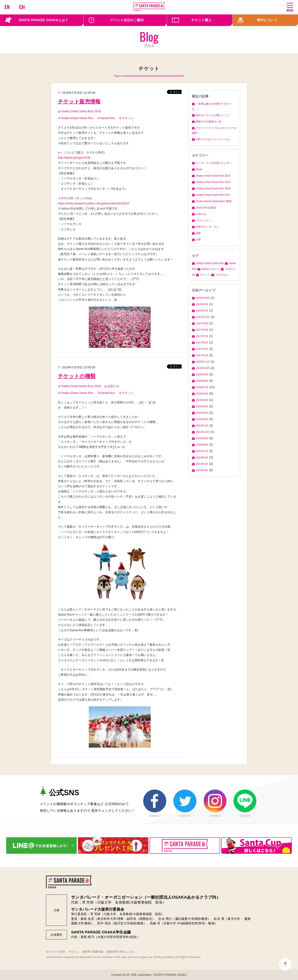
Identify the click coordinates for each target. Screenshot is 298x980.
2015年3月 (202, 413)
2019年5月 (202, 304)
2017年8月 (202, 330)
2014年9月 (202, 438)
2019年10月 (203, 298)
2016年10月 (203, 368)
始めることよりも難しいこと (213, 115)
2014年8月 (202, 445)
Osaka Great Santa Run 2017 (213, 195)
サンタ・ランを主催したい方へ (214, 163)
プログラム (222, 275)
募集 (199, 233)
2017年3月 (202, 349)
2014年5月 (202, 464)
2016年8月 (202, 381)
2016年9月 (202, 375)
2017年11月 (203, 317)
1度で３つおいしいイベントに (213, 139)
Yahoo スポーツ (211, 269)
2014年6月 (202, 458)
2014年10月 (203, 432)
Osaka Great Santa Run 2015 (213, 182)
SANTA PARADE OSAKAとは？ (43, 20)
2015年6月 (202, 406)
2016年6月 (202, 394)
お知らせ (113, 386)
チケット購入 (201, 20)
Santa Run (108, 118)
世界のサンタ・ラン (207, 227)
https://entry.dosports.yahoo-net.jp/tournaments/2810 (94, 203)
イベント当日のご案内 (127, 20)
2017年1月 (202, 355)
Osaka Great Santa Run (77, 118)
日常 (199, 240)
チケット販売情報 (79, 101)
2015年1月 (202, 426)
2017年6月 (202, 343)
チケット (128, 118)
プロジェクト (204, 220)
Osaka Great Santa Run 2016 (81, 111)
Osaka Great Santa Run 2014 (213, 176)
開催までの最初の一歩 (209, 122)
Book (199, 169)
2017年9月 (202, 323)
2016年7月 (202, 387)
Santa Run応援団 (206, 208)
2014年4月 (202, 470)
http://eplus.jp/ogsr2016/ (74, 158)
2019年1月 (202, 311)
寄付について (267, 20)
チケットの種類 (77, 376)
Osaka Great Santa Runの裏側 (214, 201)
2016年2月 (202, 400)
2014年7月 (202, 451)
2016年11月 (203, 362)
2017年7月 (202, 336)
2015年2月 (202, 419)
